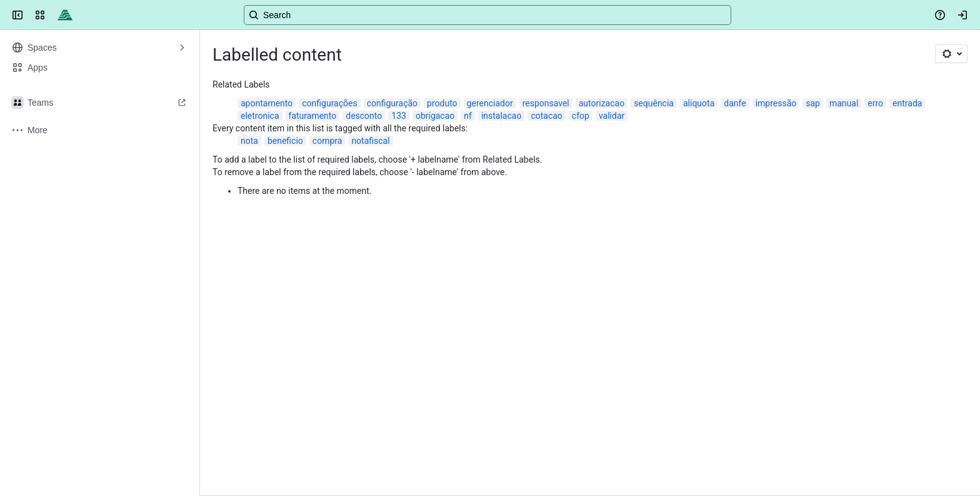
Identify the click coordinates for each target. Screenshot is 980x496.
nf (468, 116)
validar (612, 116)
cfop (581, 116)
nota (249, 141)
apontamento (267, 103)
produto (442, 103)
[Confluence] (65, 15)
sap (813, 103)
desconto (364, 116)
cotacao (546, 116)
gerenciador (490, 103)
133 (399, 116)
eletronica (260, 116)
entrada (907, 103)
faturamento (313, 116)
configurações (329, 103)
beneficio (285, 141)
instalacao (502, 116)
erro (875, 103)
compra (327, 141)
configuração (392, 103)
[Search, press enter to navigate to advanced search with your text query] (487, 15)
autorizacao (602, 103)
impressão (776, 103)
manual (844, 103)
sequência (654, 103)
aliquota (699, 103)
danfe (735, 103)
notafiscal (370, 141)
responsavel (546, 103)
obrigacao (435, 116)
